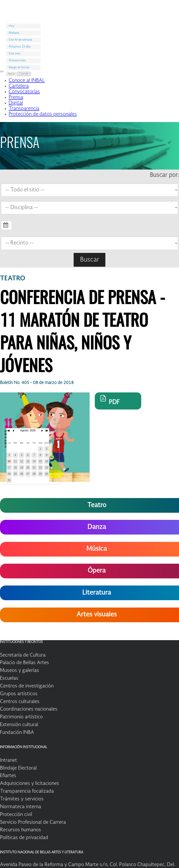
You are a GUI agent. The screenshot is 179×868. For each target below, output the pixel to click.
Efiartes (8, 776)
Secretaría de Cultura (23, 655)
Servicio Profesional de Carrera (33, 822)
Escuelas (9, 678)
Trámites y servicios (22, 799)
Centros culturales (20, 702)
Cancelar (24, 74)
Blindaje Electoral (18, 768)
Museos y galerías (20, 671)
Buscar (90, 260)
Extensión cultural (19, 725)
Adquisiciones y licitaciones (30, 784)
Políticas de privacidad (24, 838)
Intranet (9, 760)
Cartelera (19, 86)
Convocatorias (24, 92)
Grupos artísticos (19, 694)
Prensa (16, 97)
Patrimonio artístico (21, 717)
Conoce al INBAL (27, 81)
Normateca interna (21, 807)
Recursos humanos (21, 830)
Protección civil (16, 815)
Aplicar (11, 74)
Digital (16, 103)
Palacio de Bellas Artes (25, 663)
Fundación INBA (17, 733)
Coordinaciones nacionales (29, 709)
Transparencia (24, 109)
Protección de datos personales (43, 114)
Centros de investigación (27, 686)
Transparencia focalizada (27, 791)
